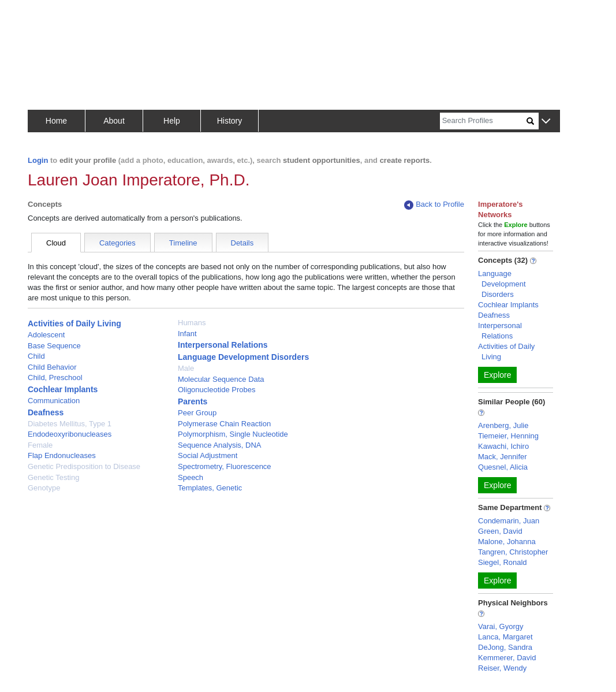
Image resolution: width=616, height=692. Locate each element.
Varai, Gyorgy (501, 626)
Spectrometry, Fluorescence (225, 466)
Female (40, 445)
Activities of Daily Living (74, 323)
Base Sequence (54, 346)
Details (242, 243)
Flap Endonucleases (62, 455)
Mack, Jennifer (503, 457)
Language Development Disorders (243, 357)
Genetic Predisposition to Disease (84, 466)
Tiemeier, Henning (508, 436)
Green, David (500, 531)
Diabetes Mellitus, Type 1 (70, 424)
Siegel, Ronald (503, 562)
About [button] (114, 121)
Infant (187, 334)
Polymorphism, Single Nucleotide (233, 434)
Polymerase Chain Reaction (224, 424)
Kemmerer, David (507, 658)
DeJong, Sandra (505, 647)
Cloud (56, 243)
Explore (497, 375)
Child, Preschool (55, 377)
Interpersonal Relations (223, 345)
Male (186, 368)
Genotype (44, 488)
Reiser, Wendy (502, 668)
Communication (54, 401)
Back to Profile (434, 205)
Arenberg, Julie (503, 425)
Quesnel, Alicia (503, 467)
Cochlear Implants (63, 389)
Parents (193, 401)
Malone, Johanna (507, 542)
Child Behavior (52, 367)
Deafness (46, 412)
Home (56, 121)
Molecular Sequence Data (221, 379)
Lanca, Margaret (505, 637)
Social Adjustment (208, 455)
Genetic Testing (53, 477)
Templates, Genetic (210, 488)
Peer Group (197, 413)
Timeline (183, 243)
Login (38, 160)
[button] (546, 122)
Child (36, 356)
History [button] (230, 121)
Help (172, 121)
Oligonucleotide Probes (216, 390)
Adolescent (46, 335)
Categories (117, 243)
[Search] (483, 121)
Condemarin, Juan (509, 521)
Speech (191, 477)
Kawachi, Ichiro (503, 446)
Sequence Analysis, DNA (220, 445)
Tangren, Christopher (513, 552)
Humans (192, 323)
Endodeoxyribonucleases (70, 434)
